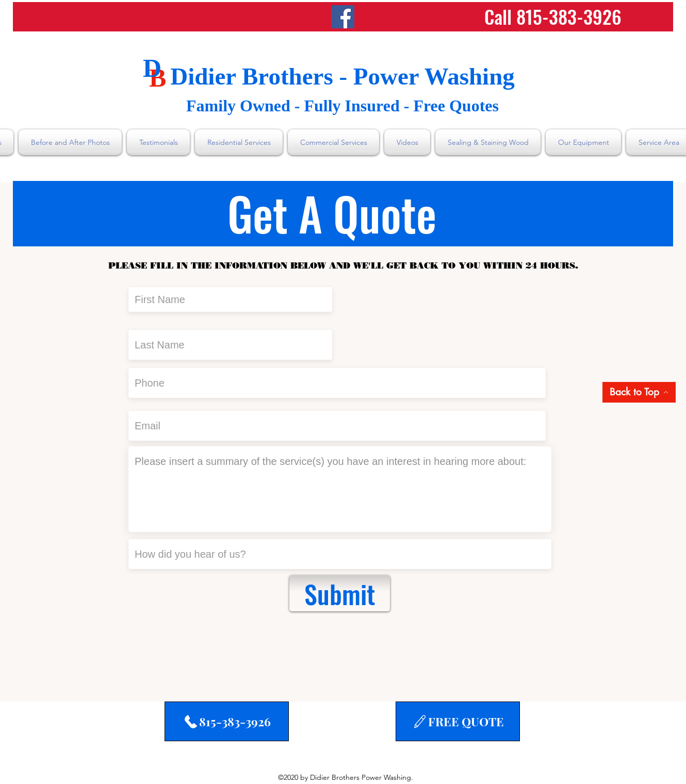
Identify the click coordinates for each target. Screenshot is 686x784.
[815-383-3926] (227, 721)
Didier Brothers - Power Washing (342, 76)
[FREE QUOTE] (458, 721)
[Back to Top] (639, 392)
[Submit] (340, 593)
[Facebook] (343, 17)
